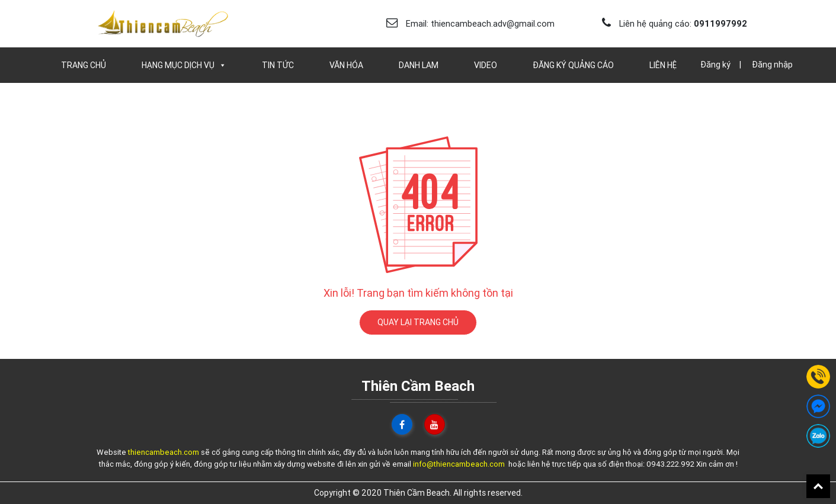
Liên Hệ (663, 65)
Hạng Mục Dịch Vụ (184, 65)
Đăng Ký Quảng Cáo (573, 65)
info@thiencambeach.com (459, 464)
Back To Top (818, 486)
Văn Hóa (346, 65)
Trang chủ (84, 65)
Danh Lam (419, 65)
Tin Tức (278, 65)
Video (486, 65)
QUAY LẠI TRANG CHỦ (418, 322)
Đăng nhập (772, 65)
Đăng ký (715, 65)
